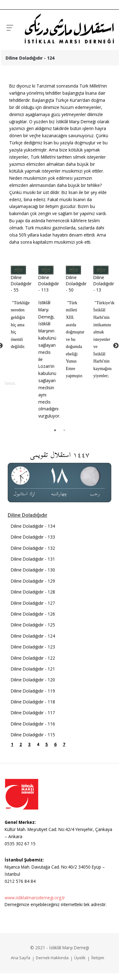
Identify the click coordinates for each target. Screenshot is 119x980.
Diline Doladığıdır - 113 (49, 284)
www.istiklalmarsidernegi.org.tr (35, 898)
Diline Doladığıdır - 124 (33, 636)
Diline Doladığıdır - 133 (33, 537)
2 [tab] (64, 430)
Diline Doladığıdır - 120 (33, 680)
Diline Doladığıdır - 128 (33, 592)
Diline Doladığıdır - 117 (33, 713)
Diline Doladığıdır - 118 (33, 702)
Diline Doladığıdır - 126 (33, 614)
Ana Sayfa (21, 958)
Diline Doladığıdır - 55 (21, 284)
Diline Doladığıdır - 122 (33, 658)
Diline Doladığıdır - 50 (76, 284)
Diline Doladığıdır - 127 (33, 603)
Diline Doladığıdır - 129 (33, 581)
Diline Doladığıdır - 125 (33, 625)
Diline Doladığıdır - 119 (33, 691)
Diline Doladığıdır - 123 (33, 647)
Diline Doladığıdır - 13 (104, 284)
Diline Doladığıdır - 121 (33, 669)
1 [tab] (55, 430)
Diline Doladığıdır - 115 (33, 735)
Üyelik (80, 958)
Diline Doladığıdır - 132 (33, 548)
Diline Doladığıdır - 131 (33, 559)
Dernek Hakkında (52, 958)
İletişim (98, 958)
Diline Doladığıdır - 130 (33, 570)
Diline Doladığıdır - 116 (33, 724)
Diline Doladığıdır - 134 (33, 526)
